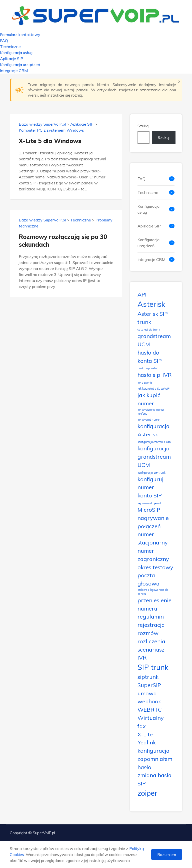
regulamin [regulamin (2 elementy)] (151, 616)
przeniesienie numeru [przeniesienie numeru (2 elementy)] (154, 604)
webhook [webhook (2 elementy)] (149, 701)
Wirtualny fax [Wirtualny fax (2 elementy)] (151, 722)
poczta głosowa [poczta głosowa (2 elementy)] (148, 579)
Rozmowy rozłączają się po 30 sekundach (63, 241)
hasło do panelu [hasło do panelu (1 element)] (147, 368)
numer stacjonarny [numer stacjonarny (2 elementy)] (153, 538)
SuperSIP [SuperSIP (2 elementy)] (149, 685)
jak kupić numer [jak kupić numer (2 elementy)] (149, 399)
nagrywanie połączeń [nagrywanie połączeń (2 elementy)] (153, 522)
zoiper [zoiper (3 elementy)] (147, 793)
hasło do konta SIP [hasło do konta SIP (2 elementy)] (150, 357)
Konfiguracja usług (16, 53)
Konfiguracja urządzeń (20, 65)
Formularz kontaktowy (20, 35)
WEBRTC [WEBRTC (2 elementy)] (150, 709)
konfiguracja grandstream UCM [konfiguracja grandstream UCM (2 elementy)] (154, 457)
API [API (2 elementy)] (142, 294)
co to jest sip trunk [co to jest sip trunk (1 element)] (149, 330)
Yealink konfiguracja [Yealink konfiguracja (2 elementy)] (153, 746)
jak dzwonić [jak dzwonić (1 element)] (145, 383)
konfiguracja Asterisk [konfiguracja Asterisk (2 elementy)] (153, 430)
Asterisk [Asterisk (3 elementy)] (151, 304)
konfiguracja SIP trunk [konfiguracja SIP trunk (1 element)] (151, 473)
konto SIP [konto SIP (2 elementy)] (150, 495)
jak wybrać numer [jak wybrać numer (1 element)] (149, 420)
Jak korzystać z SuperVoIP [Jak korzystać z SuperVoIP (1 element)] (153, 389)
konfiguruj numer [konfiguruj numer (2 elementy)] (150, 483)
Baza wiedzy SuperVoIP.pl (42, 124)
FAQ (4, 41)
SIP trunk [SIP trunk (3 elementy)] (153, 667)
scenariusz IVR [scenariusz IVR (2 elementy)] (151, 654)
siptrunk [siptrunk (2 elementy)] (148, 677)
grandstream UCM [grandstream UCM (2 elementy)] (154, 340)
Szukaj (143, 126)
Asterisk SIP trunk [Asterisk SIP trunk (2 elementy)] (153, 318)
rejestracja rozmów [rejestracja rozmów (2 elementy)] (151, 629)
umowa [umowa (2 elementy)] (147, 693)
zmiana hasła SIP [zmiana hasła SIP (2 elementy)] (154, 779)
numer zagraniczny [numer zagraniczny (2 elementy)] (153, 555)
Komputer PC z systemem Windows (51, 130)
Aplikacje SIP (12, 59)
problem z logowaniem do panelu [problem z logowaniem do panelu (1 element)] (153, 592)
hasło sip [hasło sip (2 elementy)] (149, 375)
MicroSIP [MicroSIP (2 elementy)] (149, 510)
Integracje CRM (14, 71)
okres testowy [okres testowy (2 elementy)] (155, 567)
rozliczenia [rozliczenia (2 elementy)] (151, 641)
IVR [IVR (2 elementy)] (167, 375)
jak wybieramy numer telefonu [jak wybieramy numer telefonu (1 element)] (151, 412)
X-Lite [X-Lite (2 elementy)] (145, 734)
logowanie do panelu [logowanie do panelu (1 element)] (150, 503)
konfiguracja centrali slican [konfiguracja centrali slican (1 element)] (154, 442)
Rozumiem (167, 854)
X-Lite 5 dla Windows (50, 141)
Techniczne (10, 47)
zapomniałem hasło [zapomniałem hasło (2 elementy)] (155, 763)
